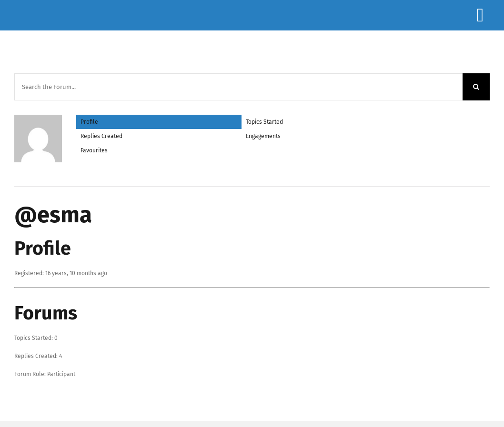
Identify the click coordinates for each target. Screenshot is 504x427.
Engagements (263, 136)
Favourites (94, 150)
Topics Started (264, 122)
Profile (89, 122)
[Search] (476, 87)
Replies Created (101, 136)
